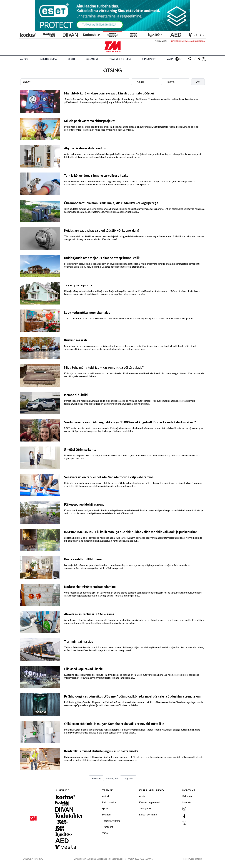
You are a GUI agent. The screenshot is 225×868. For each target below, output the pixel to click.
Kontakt (187, 802)
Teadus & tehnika (120, 59)
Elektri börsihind (148, 814)
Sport (72, 59)
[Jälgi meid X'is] (204, 59)
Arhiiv (142, 796)
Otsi (198, 82)
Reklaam (187, 796)
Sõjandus (92, 59)
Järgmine (128, 778)
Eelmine (96, 778)
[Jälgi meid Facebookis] (199, 59)
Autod (24, 59)
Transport (149, 59)
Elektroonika (48, 59)
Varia (170, 59)
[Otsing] (190, 59)
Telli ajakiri (161, 41)
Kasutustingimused (149, 802)
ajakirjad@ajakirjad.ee (112, 859)
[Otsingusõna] (75, 82)
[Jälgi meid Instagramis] (195, 59)
